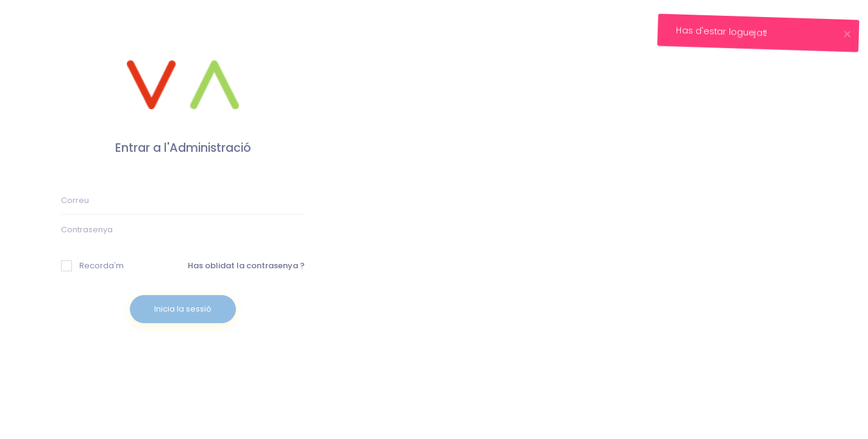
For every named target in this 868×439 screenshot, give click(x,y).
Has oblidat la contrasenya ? (246, 266)
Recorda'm (92, 266)
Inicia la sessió (183, 309)
